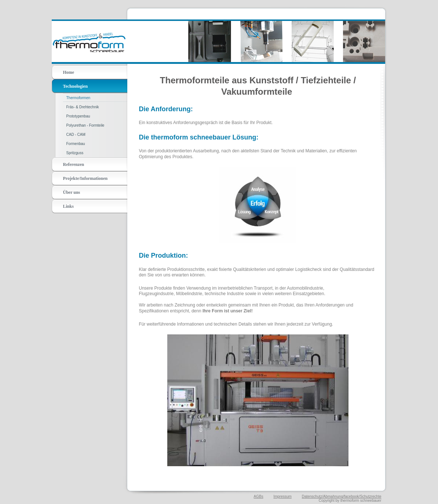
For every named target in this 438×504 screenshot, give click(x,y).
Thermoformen (79, 98)
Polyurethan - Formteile (85, 125)
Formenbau (76, 144)
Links (68, 206)
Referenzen (74, 164)
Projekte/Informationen (85, 178)
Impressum (282, 496)
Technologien (76, 86)
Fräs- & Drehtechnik (83, 107)
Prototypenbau (78, 116)
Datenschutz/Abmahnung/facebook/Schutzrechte (342, 496)
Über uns (72, 192)
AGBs (259, 496)
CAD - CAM (76, 135)
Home (69, 72)
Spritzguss (75, 153)
